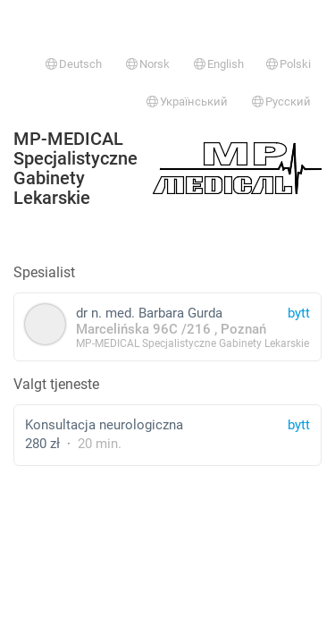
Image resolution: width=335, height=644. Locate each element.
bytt (299, 425)
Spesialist (44, 272)
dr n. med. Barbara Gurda (167, 327)
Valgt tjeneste (56, 384)
